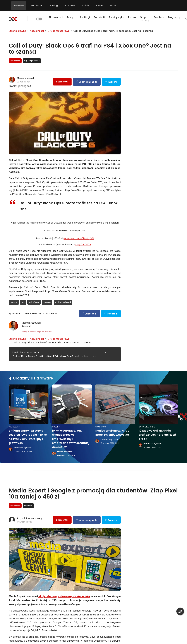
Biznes (100, 5)
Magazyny (174, 17)
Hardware (36, 5)
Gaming (53, 5)
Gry (23, 302)
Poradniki (99, 17)
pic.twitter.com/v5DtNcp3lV (79, 238)
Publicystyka (117, 17)
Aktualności (56, 17)
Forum (132, 17)
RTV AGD (70, 5)
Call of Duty (34, 302)
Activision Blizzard (63, 302)
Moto (113, 5)
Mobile (85, 5)
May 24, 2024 (83, 245)
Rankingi (85, 17)
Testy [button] (70, 17)
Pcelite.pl (159, 17)
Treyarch (47, 302)
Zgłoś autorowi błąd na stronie (37, 332)
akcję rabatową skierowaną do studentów (64, 596)
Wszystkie (19, 5)
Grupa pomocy (145, 19)
